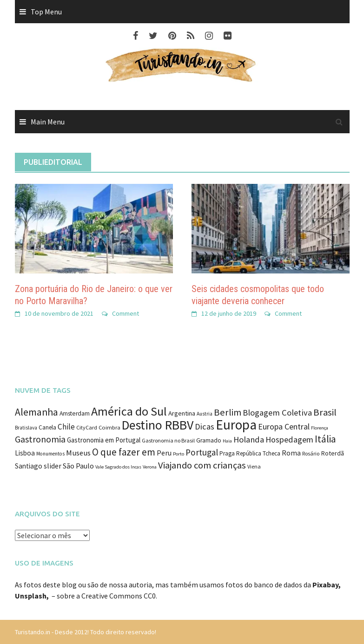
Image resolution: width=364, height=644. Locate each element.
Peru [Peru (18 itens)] (164, 453)
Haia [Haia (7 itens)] (227, 441)
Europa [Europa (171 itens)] (236, 425)
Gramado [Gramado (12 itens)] (209, 440)
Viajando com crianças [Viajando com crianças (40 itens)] (202, 465)
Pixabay (325, 585)
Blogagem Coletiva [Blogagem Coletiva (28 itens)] (277, 413)
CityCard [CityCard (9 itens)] (87, 427)
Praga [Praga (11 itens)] (227, 453)
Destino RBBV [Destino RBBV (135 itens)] (158, 425)
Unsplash (31, 596)
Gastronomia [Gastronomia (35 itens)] (40, 439)
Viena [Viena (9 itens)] (254, 466)
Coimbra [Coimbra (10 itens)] (109, 427)
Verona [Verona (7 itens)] (150, 467)
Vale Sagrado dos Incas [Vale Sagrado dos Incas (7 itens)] (118, 467)
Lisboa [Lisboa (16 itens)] (25, 453)
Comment (126, 313)
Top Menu (46, 12)
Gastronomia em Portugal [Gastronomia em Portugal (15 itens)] (104, 440)
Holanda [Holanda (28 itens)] (249, 439)
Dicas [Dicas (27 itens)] (205, 426)
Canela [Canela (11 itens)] (47, 427)
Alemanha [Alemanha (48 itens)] (36, 412)
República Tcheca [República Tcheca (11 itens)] (258, 453)
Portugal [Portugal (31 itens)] (202, 452)
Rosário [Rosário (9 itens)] (311, 453)
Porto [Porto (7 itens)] (179, 454)
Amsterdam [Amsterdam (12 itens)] (75, 413)
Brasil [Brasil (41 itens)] (325, 412)
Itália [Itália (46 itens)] (325, 439)
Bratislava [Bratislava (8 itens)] (26, 428)
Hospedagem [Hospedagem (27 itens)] (289, 439)
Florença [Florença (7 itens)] (320, 428)
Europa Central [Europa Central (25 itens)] (284, 427)
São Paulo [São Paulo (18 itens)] (78, 466)
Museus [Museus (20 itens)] (78, 453)
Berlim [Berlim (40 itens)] (228, 412)
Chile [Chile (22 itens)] (66, 427)
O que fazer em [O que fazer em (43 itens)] (124, 452)
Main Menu (48, 122)
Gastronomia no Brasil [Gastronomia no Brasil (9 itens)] (168, 440)
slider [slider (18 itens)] (53, 466)
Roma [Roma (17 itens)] (291, 453)
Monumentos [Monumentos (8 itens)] (50, 454)
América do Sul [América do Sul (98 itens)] (129, 411)
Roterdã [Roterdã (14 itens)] (332, 453)
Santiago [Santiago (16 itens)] (29, 466)
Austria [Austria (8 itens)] (205, 414)
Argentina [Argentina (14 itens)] (182, 413)
